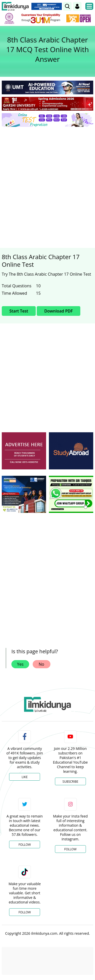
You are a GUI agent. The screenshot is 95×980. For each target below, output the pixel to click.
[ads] (24, 451)
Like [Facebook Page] (25, 777)
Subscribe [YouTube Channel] (70, 782)
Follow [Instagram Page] (70, 849)
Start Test (19, 311)
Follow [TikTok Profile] (25, 912)
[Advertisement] (48, 181)
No (42, 664)
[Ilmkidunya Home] (15, 6)
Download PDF (59, 311)
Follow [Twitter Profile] (25, 845)
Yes (20, 664)
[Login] (77, 6)
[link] (67, 6)
